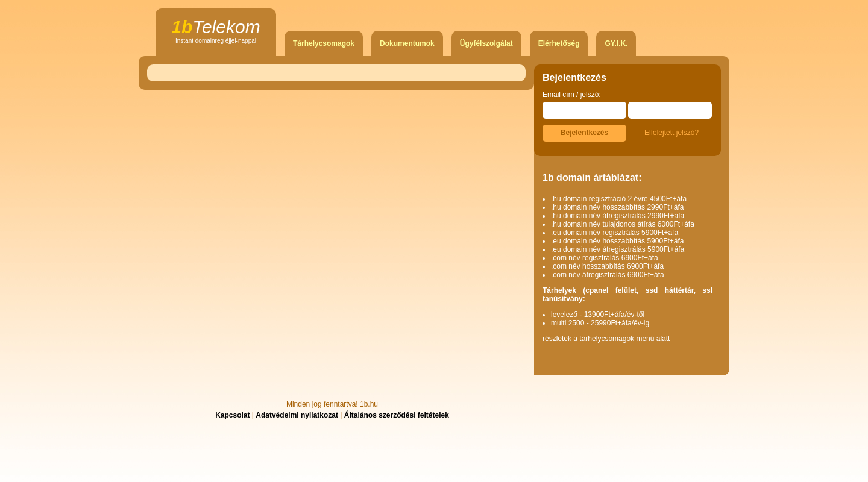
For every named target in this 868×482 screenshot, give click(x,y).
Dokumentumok (407, 43)
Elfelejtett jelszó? (671, 133)
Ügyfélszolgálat (486, 43)
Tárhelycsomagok (324, 43)
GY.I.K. (616, 43)
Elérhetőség (559, 43)
